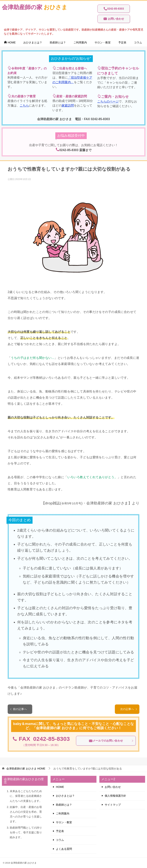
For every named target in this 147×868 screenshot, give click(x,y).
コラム (138, 42)
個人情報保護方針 (115, 796)
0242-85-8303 (114, 9)
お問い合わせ (114, 19)
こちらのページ (108, 101)
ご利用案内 (80, 42)
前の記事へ (18, 709)
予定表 (122, 42)
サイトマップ (113, 805)
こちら (24, 105)
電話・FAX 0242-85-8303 (92, 119)
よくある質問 (64, 849)
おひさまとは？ (33, 42)
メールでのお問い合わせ (111, 741)
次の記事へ (129, 709)
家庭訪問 (68, 105)
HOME (10, 42)
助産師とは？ (58, 42)
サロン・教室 (103, 42)
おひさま (35, 7)
